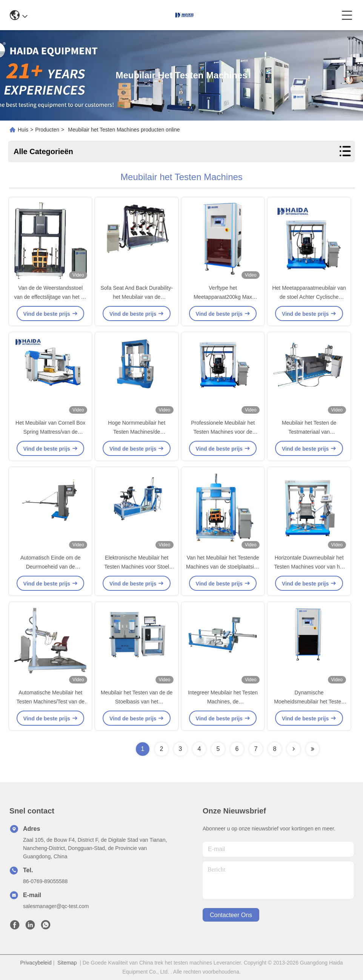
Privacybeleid (36, 963)
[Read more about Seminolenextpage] (294, 749)
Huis (23, 130)
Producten (47, 130)
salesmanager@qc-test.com (56, 906)
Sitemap (67, 963)
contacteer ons (231, 915)
